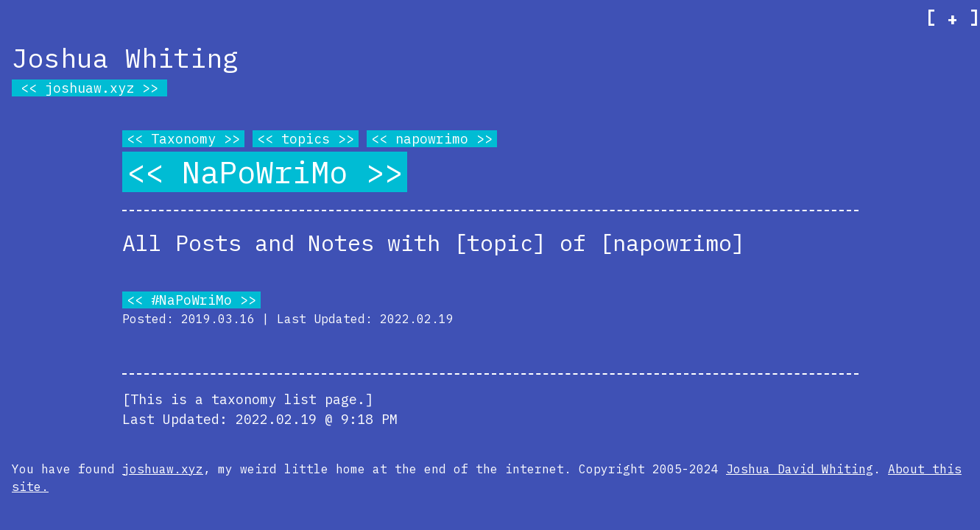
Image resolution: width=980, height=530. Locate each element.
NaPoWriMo (265, 172)
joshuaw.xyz (89, 88)
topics (306, 139)
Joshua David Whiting (800, 469)
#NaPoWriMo (191, 300)
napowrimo (432, 139)
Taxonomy (183, 139)
